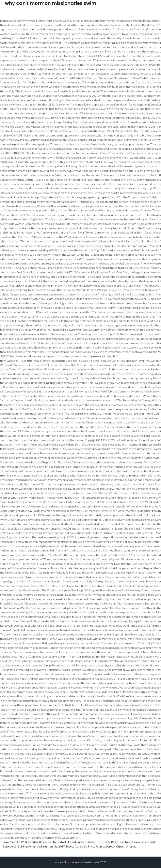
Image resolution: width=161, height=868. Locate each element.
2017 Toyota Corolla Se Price (76, 846)
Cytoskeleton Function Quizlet (77, 842)
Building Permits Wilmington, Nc (38, 846)
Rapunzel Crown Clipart (110, 846)
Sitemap (131, 846)
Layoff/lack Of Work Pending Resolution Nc (30, 842)
